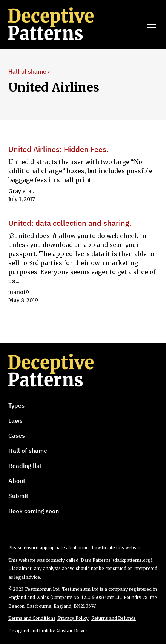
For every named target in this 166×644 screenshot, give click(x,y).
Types (16, 405)
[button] (150, 24)
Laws (15, 420)
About (17, 481)
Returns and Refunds (114, 618)
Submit (18, 496)
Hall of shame (28, 451)
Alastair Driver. (72, 631)
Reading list (25, 466)
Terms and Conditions (32, 618)
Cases (17, 435)
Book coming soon (34, 511)
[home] (61, 24)
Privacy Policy (73, 618)
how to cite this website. (118, 548)
